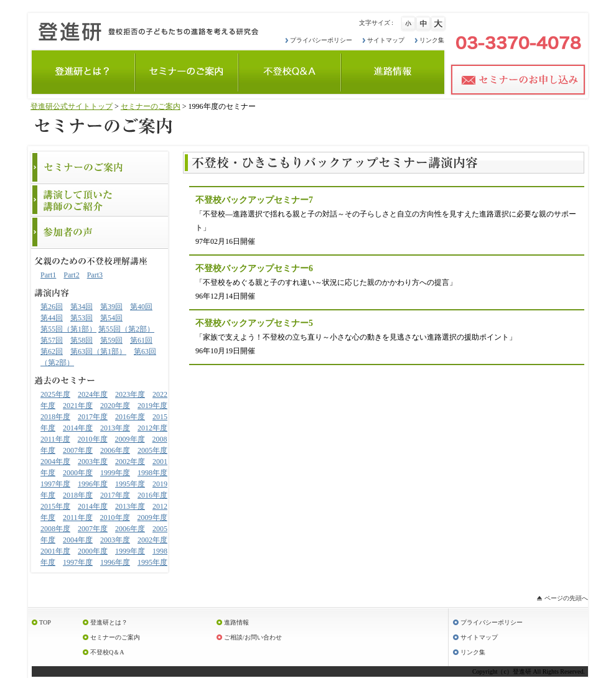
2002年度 (130, 462)
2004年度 (55, 462)
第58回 (82, 340)
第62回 (52, 351)
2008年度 (55, 529)
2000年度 (78, 473)
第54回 (111, 318)
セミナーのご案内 (151, 106)
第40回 (141, 307)
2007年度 (78, 450)
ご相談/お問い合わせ (253, 637)
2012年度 (152, 428)
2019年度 (152, 406)
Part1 (48, 275)
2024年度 (93, 394)
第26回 (52, 307)
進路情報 (236, 622)
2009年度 (130, 439)
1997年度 (55, 484)
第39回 (111, 307)
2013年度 (115, 428)
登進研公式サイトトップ (72, 106)
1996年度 (93, 484)
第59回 (111, 340)
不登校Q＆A (107, 652)
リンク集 (432, 40)
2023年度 (130, 394)
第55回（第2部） (126, 329)
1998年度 (152, 473)
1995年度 (130, 484)
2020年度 (115, 406)
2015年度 (55, 506)
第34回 (82, 307)
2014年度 (78, 428)
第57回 (52, 340)
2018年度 (55, 417)
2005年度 (152, 450)
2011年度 (55, 439)
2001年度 (55, 551)
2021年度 (78, 406)
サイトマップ (386, 40)
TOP (45, 622)
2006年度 (115, 450)
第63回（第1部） (98, 351)
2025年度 (55, 394)
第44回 (52, 318)
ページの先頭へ (566, 598)
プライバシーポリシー (321, 40)
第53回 (82, 318)
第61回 (141, 340)
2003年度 (93, 462)
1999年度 (115, 473)
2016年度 (130, 417)
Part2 (71, 275)
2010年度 (93, 439)
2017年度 (93, 417)
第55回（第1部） (68, 329)
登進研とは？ (109, 622)
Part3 (95, 275)
